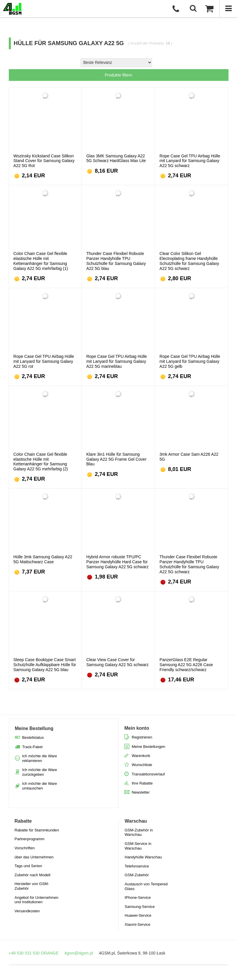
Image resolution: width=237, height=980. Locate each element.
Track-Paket (33, 747)
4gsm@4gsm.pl (79, 953)
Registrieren (142, 737)
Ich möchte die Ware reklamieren (40, 758)
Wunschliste (142, 765)
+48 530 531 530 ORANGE (34, 953)
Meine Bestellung (34, 728)
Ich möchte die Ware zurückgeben (40, 772)
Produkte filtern (118, 75)
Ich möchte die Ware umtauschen (40, 786)
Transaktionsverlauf (148, 774)
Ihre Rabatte (142, 783)
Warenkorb (141, 756)
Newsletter (141, 792)
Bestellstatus (33, 737)
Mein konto (137, 728)
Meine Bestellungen (148, 747)
